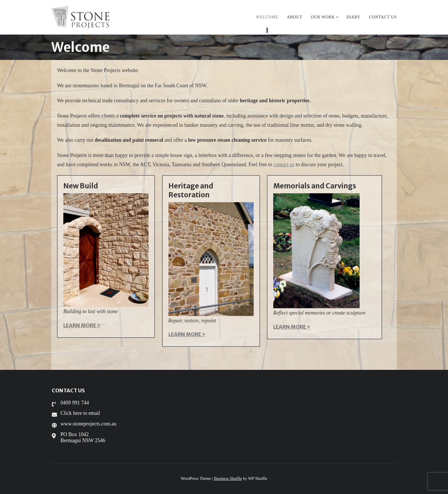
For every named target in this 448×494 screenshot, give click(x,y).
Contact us (383, 17)
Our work (324, 17)
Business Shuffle (228, 478)
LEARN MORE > (82, 325)
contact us (284, 164)
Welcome (267, 17)
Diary (353, 17)
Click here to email (80, 413)
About (294, 17)
